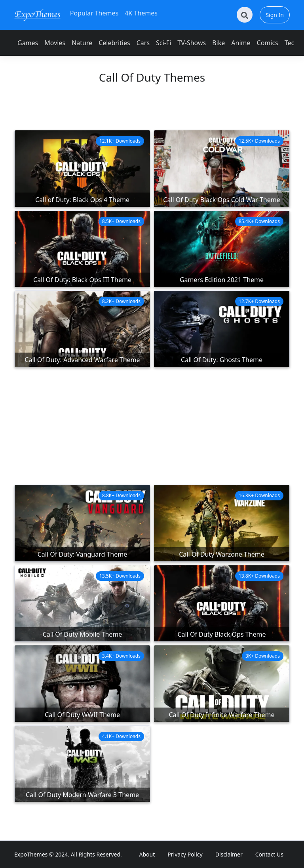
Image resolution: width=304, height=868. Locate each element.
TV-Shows (192, 43)
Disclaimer (229, 854)
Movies (55, 43)
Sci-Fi (163, 43)
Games (28, 43)
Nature (82, 43)
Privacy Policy (185, 854)
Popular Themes (94, 13)
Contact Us (269, 854)
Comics (268, 43)
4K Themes (141, 13)
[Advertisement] (152, 111)
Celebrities (114, 43)
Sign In (275, 15)
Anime (241, 43)
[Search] (245, 15)
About (147, 854)
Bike (218, 43)
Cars (143, 43)
